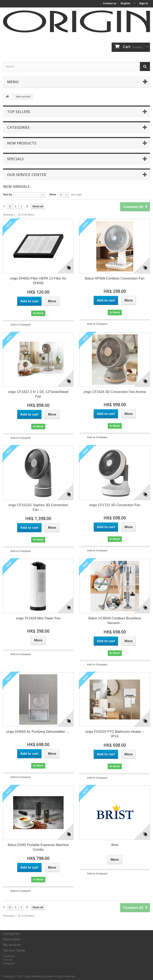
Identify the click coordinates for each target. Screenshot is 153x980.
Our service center (27, 175)
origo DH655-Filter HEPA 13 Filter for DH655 (38, 281)
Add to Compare (21, 325)
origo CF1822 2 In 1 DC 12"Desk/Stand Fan (38, 394)
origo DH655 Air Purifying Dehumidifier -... (38, 732)
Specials (15, 159)
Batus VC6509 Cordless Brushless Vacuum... (115, 621)
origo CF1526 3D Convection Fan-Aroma (115, 392)
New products (22, 143)
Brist (115, 845)
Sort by (8, 194)
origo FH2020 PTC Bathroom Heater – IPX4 (115, 734)
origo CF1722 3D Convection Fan (115, 505)
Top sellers (19, 112)
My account (12, 945)
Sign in (144, 3)
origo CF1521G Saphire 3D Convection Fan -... (38, 507)
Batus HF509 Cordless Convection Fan (115, 278)
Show (53, 194)
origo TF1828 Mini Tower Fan (38, 618)
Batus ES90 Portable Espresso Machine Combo (38, 847)
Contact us (110, 3)
